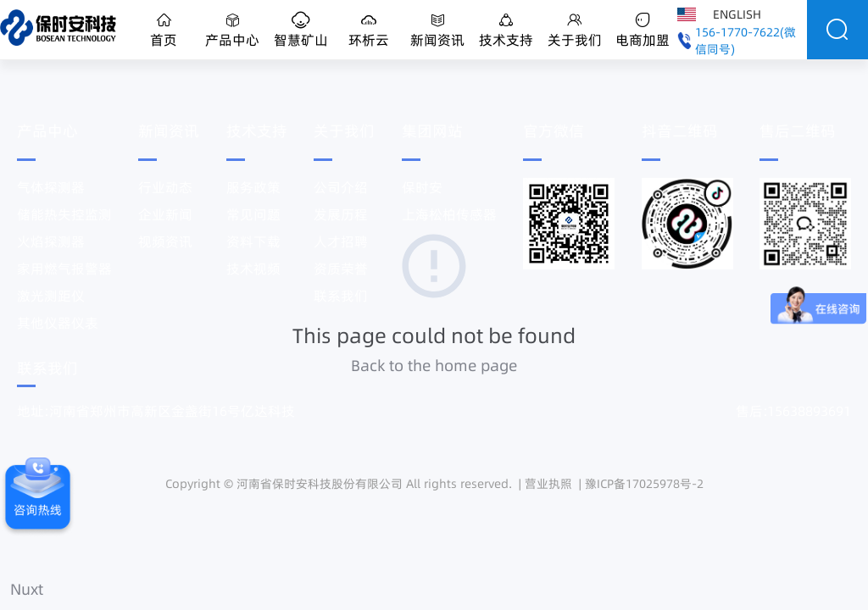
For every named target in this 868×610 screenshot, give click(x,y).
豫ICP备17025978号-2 (644, 484)
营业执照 (548, 484)
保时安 (422, 187)
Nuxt (27, 589)
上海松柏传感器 (449, 214)
